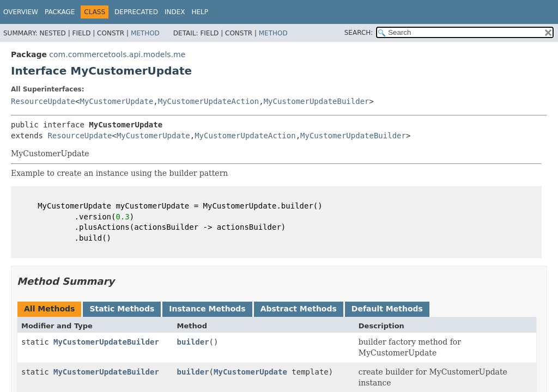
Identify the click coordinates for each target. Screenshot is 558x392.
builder (193, 342)
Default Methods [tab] (387, 309)
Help (200, 12)
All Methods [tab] (49, 309)
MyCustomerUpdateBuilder (317, 101)
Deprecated (136, 12)
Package (60, 12)
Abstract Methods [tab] (299, 309)
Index (175, 12)
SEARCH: (359, 33)
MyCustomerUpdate (116, 101)
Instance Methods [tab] (207, 309)
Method (145, 33)
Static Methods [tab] (122, 309)
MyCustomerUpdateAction (208, 101)
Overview (21, 12)
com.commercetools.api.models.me (117, 54)
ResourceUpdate (43, 101)
